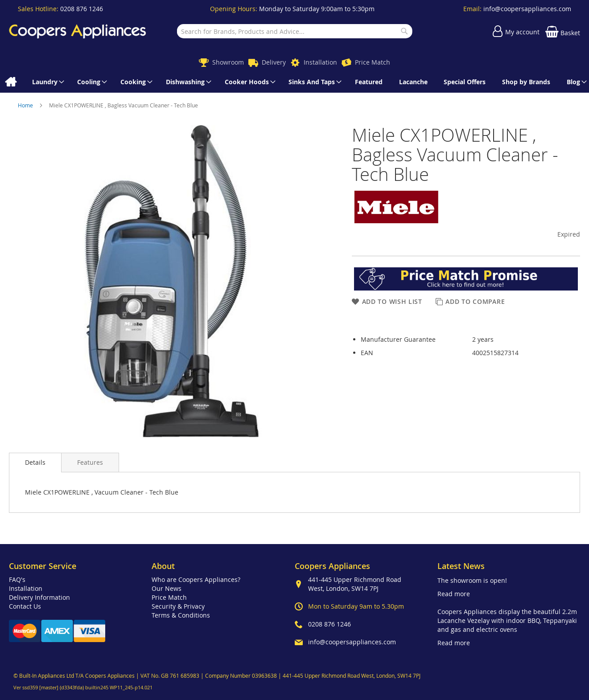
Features (90, 462)
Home (26, 105)
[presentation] (35, 463)
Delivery (274, 62)
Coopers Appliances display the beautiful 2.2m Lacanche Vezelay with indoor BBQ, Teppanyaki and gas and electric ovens (507, 620)
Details (35, 462)
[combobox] (294, 31)
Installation (320, 62)
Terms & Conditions (181, 615)
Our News (167, 588)
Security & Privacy (178, 606)
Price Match (373, 62)
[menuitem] (10, 82)
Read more (454, 594)
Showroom (228, 62)
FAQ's (17, 579)
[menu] (294, 82)
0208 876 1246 (82, 9)
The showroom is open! (472, 580)
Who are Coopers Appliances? (196, 579)
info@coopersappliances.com (527, 9)
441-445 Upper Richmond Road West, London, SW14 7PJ (355, 584)
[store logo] (78, 31)
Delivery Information (39, 597)
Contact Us (25, 606)
